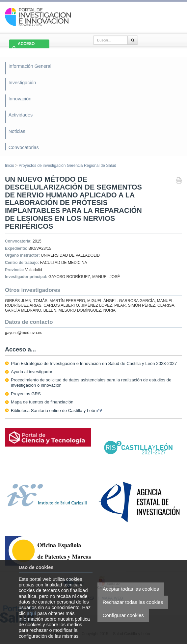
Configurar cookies (123, 615)
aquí (32, 613)
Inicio (10, 166)
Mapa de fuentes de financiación (42, 402)
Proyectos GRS (26, 394)
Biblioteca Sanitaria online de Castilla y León (56, 411)
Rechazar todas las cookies (133, 602)
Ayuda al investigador (32, 372)
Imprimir (179, 181)
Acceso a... (20, 349)
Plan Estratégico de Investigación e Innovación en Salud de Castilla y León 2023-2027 (94, 363)
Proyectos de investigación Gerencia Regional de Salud (67, 166)
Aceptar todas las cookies (131, 589)
